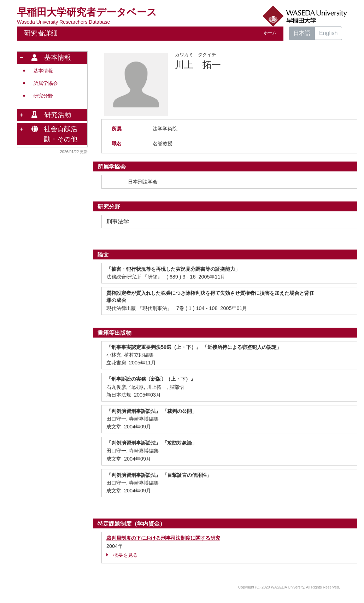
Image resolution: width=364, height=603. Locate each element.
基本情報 (43, 71)
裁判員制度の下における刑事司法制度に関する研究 (163, 538)
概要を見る (122, 555)
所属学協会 (46, 83)
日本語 (302, 33)
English (328, 33)
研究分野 (43, 96)
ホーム (270, 33)
